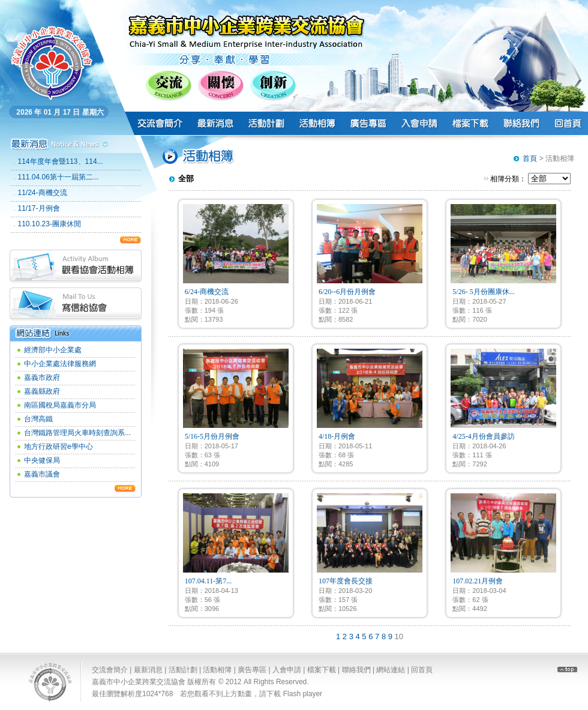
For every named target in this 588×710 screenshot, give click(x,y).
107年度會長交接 (346, 581)
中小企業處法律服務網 (60, 364)
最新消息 (148, 670)
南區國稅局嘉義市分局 (60, 405)
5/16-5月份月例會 (212, 436)
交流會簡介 (110, 670)
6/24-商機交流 (207, 292)
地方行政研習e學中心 (58, 447)
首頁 (530, 158)
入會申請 (287, 670)
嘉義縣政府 (42, 391)
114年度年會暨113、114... (61, 161)
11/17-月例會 (39, 208)
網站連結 (391, 670)
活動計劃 (183, 670)
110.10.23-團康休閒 (49, 224)
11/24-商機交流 (43, 193)
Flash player (303, 694)
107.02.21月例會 (478, 581)
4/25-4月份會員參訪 (483, 436)
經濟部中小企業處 (53, 350)
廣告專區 (252, 670)
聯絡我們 (356, 670)
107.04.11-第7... (208, 581)
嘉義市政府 (42, 378)
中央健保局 (42, 460)
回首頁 (422, 670)
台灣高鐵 (38, 419)
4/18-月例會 (337, 436)
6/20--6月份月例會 (347, 292)
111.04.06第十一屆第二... (58, 177)
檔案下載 (322, 670)
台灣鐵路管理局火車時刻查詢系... (77, 433)
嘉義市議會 (42, 474)
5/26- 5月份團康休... (483, 292)
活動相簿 (217, 670)
